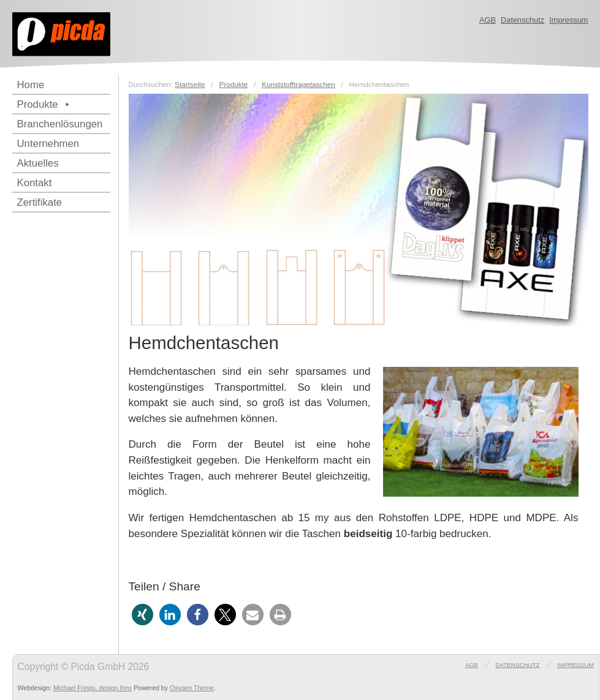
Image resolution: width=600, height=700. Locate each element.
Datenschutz (522, 20)
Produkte (45, 104)
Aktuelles (38, 163)
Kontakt (35, 183)
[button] (142, 615)
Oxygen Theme (192, 688)
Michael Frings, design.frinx (93, 688)
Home (31, 85)
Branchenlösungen (60, 124)
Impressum (568, 20)
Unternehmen (48, 144)
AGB (488, 20)
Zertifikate (40, 202)
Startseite (190, 84)
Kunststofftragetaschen (298, 84)
